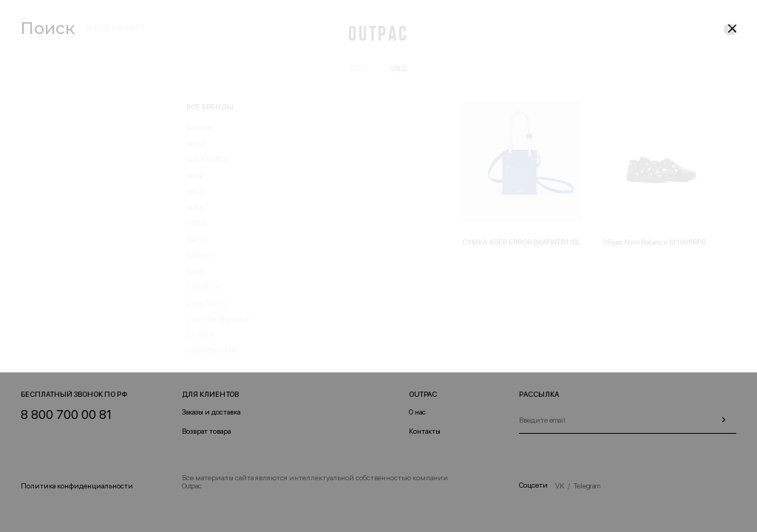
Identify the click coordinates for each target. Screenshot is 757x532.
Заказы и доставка (211, 412)
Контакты (425, 431)
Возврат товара (206, 431)
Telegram (587, 486)
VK (560, 486)
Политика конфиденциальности (77, 486)
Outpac (378, 35)
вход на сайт (116, 28)
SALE (398, 68)
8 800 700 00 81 (66, 415)
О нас (417, 412)
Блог (360, 68)
